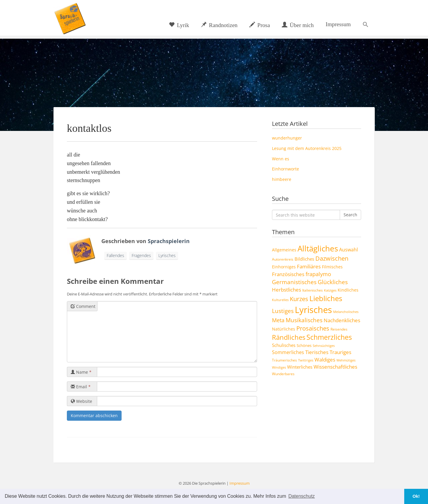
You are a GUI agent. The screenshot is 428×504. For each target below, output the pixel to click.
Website (81, 401)
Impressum (338, 24)
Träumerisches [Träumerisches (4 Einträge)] (284, 360)
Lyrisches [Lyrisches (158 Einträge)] (313, 310)
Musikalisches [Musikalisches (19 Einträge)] (304, 320)
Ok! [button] (416, 496)
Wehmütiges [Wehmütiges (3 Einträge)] (346, 360)
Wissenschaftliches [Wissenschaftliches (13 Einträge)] (335, 367)
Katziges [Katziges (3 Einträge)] (330, 290)
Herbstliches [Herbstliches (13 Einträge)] (287, 290)
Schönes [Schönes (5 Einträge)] (304, 345)
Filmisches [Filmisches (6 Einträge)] (332, 267)
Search (350, 215)
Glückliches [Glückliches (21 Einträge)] (333, 282)
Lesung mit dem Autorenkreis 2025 (307, 148)
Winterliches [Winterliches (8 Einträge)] (300, 367)
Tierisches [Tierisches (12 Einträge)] (317, 352)
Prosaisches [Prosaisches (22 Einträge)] (313, 328)
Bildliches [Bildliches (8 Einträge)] (304, 259)
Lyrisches (167, 255)
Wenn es (281, 159)
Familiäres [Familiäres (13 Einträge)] (309, 266)
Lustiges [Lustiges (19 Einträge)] (283, 311)
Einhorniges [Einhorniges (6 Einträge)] (284, 267)
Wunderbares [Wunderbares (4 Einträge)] (283, 374)
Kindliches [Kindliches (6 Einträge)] (348, 290)
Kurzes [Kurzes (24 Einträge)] (299, 299)
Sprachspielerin (169, 241)
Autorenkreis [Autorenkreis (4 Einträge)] (283, 259)
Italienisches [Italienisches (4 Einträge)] (313, 290)
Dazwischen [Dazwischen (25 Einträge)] (332, 258)
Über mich (298, 25)
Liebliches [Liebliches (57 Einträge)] (326, 298)
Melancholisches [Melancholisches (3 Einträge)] (346, 312)
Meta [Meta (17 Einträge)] (278, 320)
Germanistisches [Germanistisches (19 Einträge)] (294, 282)
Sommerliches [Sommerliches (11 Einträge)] (288, 352)
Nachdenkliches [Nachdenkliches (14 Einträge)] (342, 320)
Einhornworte (285, 169)
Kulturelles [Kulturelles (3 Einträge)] (280, 300)
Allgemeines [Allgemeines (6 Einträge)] (284, 250)
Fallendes (115, 255)
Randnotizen (219, 25)
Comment (83, 306)
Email (81, 387)
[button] (366, 24)
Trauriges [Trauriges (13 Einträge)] (340, 352)
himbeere (282, 179)
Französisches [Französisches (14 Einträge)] (288, 274)
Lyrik (179, 25)
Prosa (260, 25)
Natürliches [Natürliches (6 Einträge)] (284, 329)
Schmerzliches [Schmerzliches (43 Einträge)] (329, 337)
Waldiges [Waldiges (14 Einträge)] (325, 359)
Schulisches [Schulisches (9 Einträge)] (284, 345)
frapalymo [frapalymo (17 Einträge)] (318, 274)
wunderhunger (287, 138)
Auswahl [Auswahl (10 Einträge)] (348, 250)
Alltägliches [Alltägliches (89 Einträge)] (318, 248)
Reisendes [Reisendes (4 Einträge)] (339, 329)
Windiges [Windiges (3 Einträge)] (279, 367)
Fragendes (141, 255)
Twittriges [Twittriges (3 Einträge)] (306, 360)
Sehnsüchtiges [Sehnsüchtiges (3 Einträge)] (324, 346)
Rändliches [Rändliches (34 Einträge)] (289, 337)
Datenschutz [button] (302, 496)
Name (81, 372)
